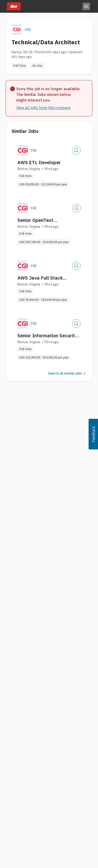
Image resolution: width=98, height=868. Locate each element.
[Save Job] (76, 150)
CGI (28, 29)
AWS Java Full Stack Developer (40, 278)
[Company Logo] (23, 150)
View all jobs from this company (44, 108)
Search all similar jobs (67, 373)
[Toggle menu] (86, 6)
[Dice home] (13, 6)
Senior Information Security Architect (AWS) (47, 336)
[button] (93, 434)
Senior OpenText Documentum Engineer (42, 220)
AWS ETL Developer (39, 162)
